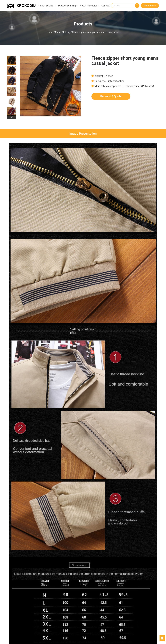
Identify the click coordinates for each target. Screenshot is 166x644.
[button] (12, 117)
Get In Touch (150, 5)
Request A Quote (111, 96)
